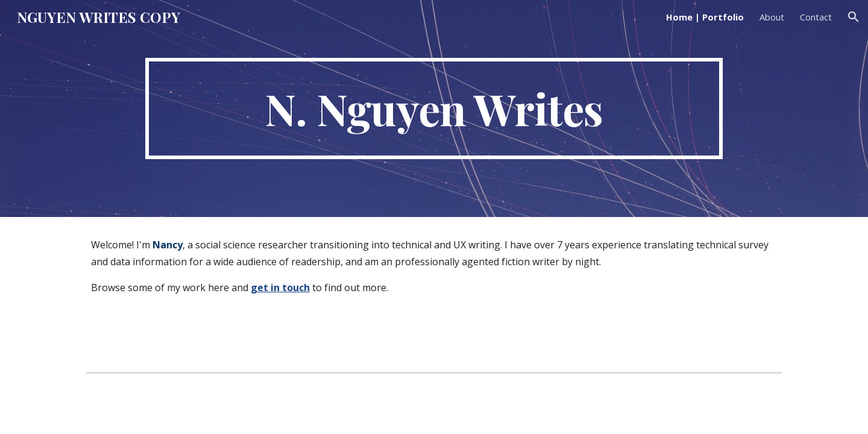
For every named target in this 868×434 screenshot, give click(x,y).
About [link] (772, 17)
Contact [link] (816, 17)
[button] (854, 17)
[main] (434, 108)
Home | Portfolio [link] (705, 17)
